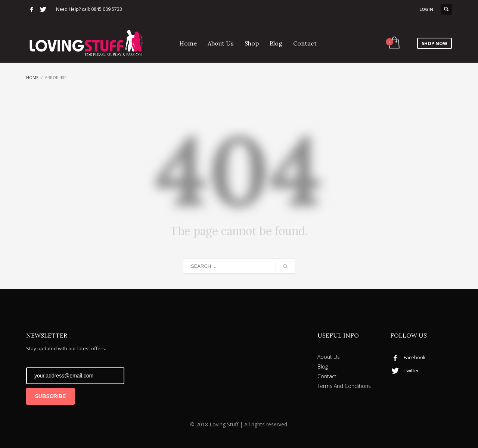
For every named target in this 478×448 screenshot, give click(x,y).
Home (32, 77)
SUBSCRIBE (50, 396)
